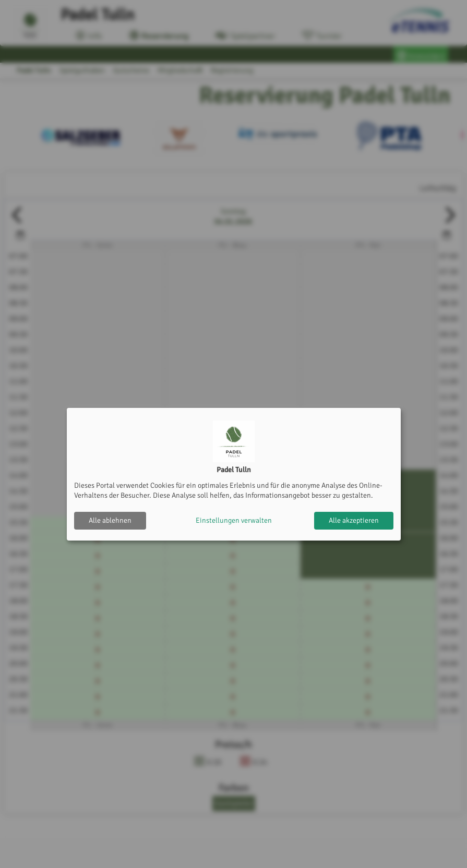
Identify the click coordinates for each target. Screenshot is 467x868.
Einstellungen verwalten (234, 520)
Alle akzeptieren (354, 520)
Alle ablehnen (110, 520)
